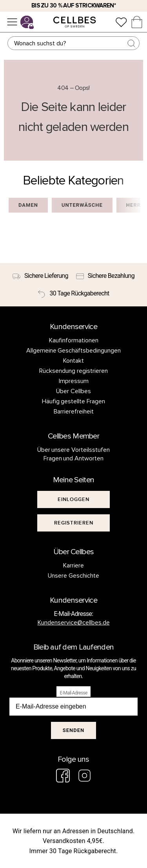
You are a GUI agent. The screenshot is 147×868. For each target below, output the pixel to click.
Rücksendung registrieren (73, 371)
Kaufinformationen (74, 340)
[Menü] (12, 22)
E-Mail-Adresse (73, 693)
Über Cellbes (73, 391)
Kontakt (73, 361)
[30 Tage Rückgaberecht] (73, 294)
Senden (73, 730)
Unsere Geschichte (73, 576)
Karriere (73, 566)
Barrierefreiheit (74, 412)
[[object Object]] (74, 499)
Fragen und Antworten (74, 458)
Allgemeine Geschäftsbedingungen (74, 351)
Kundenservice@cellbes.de (74, 623)
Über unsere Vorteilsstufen (74, 450)
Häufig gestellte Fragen (74, 401)
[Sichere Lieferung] (40, 276)
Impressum (74, 381)
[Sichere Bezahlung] (105, 276)
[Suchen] (74, 43)
